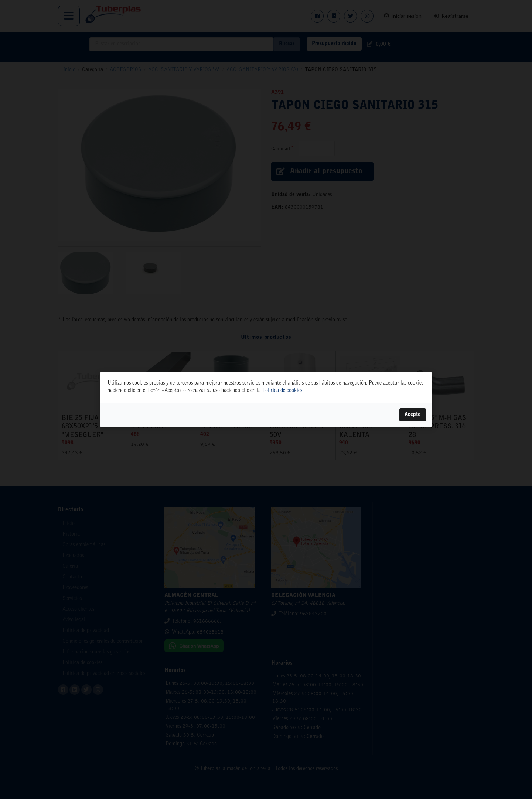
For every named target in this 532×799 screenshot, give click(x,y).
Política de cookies (282, 391)
